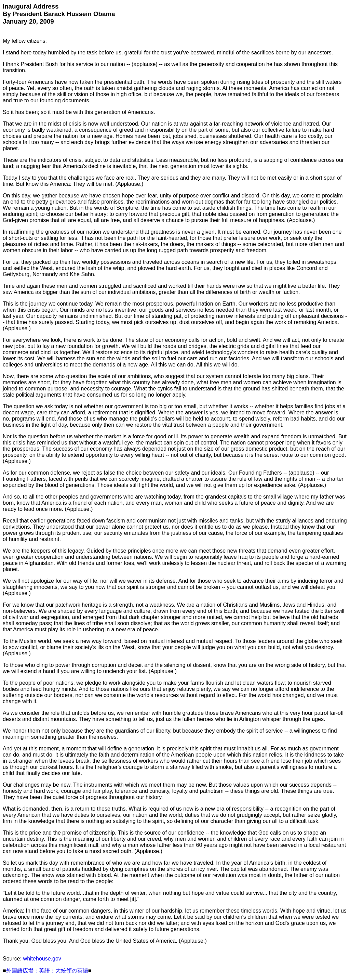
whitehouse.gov (42, 959)
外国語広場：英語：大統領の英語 (47, 971)
